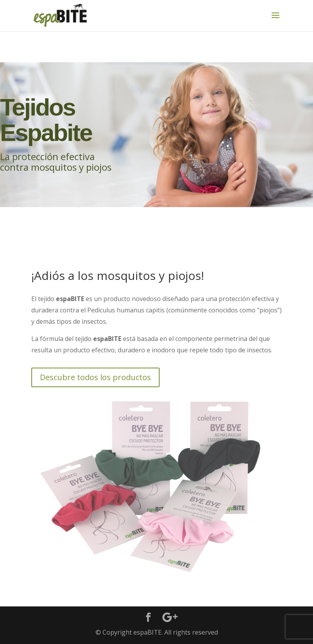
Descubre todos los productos (95, 377)
